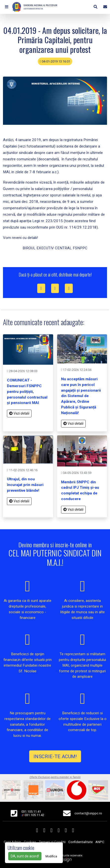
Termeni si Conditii (52, 842)
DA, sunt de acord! (25, 856)
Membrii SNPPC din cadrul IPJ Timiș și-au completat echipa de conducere (80, 490)
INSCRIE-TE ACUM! (55, 756)
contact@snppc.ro (88, 813)
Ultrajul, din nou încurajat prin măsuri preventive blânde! (25, 485)
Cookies (30, 842)
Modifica (51, 856)
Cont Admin (12, 842)
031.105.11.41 (31, 812)
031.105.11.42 (34, 815)
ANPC (100, 842)
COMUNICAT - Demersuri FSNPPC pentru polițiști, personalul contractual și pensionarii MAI (27, 392)
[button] (7, 7)
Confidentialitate (80, 842)
